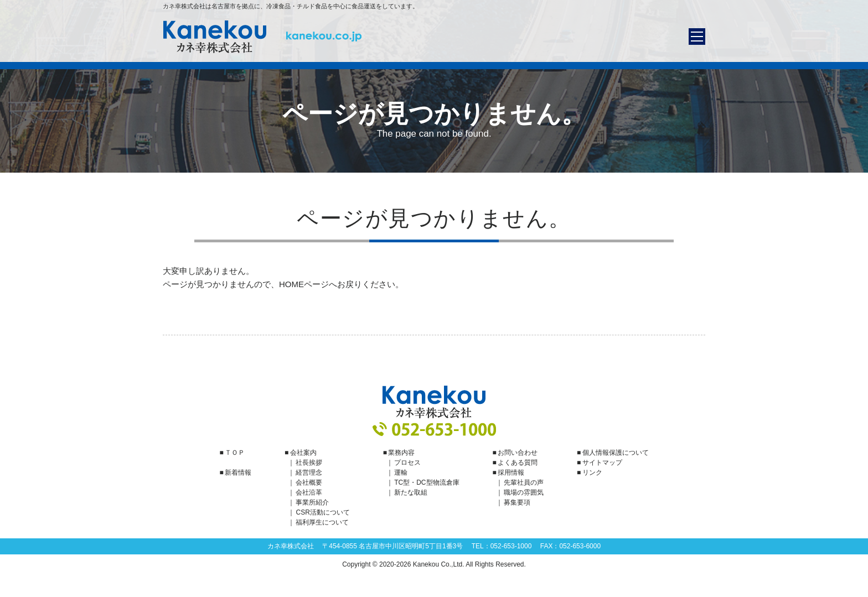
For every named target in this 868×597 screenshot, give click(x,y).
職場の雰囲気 (524, 492)
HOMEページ (304, 284)
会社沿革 (309, 492)
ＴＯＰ (235, 453)
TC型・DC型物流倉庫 (427, 482)
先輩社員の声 (524, 482)
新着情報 (238, 473)
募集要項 (517, 502)
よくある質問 (518, 463)
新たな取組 (411, 492)
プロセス (407, 463)
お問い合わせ (518, 453)
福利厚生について (322, 522)
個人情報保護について (616, 453)
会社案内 (303, 453)
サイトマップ (602, 463)
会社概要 (309, 482)
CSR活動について (322, 512)
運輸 (401, 473)
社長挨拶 (309, 463)
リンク (592, 473)
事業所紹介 (312, 502)
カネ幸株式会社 (262, 37)
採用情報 (511, 473)
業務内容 (401, 453)
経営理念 (309, 473)
